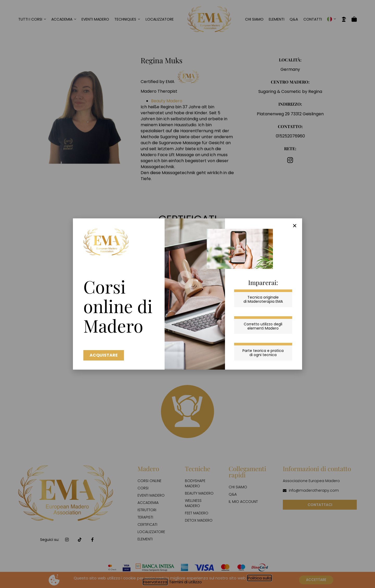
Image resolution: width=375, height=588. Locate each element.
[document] (187, 294)
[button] (295, 226)
